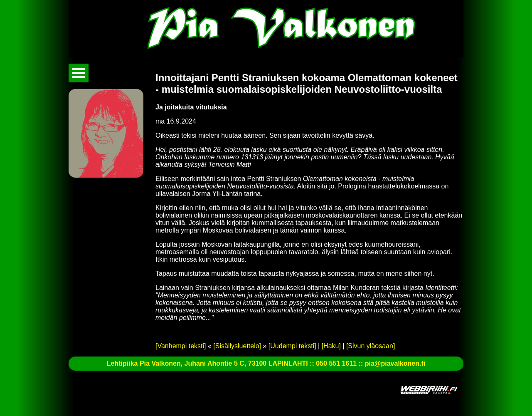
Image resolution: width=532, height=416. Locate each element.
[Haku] (331, 346)
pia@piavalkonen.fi (395, 363)
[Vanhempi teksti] (181, 346)
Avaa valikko (79, 73)
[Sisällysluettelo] (237, 346)
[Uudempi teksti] (292, 346)
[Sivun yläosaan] (371, 346)
